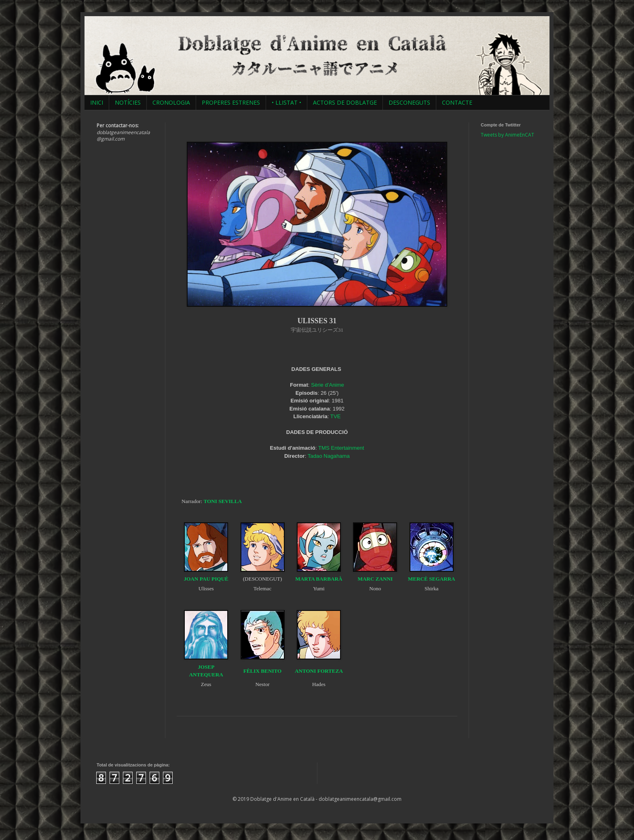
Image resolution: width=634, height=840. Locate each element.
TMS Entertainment (341, 448)
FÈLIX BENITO (263, 671)
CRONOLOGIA (171, 102)
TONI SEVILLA (223, 501)
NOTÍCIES (128, 102)
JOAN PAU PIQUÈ (206, 579)
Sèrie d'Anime (328, 385)
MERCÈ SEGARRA (432, 579)
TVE (336, 416)
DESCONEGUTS (409, 102)
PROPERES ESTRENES (231, 102)
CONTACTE (457, 102)
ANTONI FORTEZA (319, 671)
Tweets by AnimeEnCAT (507, 135)
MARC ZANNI (375, 579)
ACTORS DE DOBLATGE (345, 102)
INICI (97, 102)
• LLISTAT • (286, 102)
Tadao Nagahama (329, 456)
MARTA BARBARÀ (319, 579)
